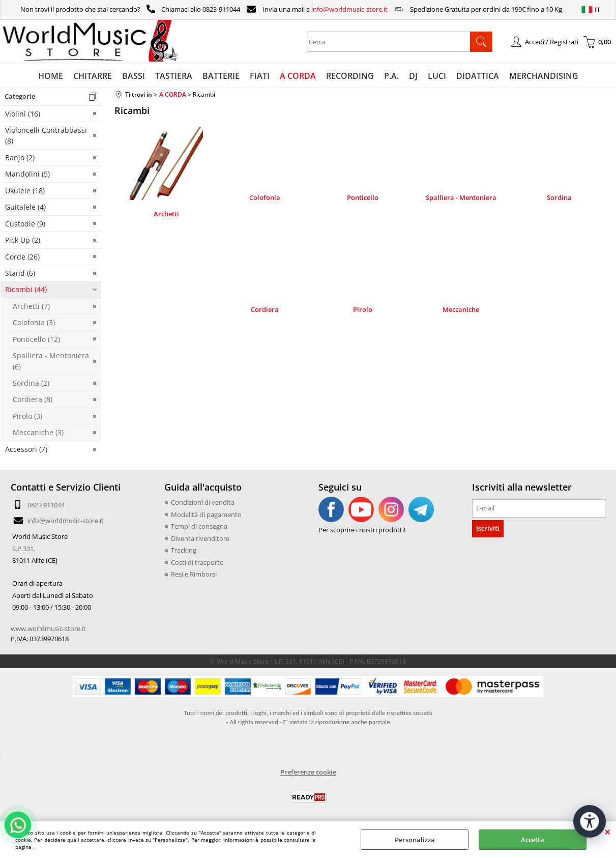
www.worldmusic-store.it (48, 628)
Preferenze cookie (308, 772)
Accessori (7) (26, 449)
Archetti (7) (31, 306)
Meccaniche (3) (38, 432)
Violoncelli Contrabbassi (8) (46, 135)
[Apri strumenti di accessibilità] (590, 821)
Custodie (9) (25, 224)
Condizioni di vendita (203, 502)
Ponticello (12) (36, 339)
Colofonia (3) (34, 322)
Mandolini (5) (27, 174)
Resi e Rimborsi (194, 574)
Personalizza (415, 840)
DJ (413, 76)
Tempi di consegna (199, 526)
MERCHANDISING (544, 76)
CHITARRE (93, 76)
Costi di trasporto (197, 562)
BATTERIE (221, 76)
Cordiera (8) (33, 399)
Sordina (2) (31, 383)
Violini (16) (23, 114)
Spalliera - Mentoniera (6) (51, 361)
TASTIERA (174, 76)
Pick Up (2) (23, 240)
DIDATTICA (478, 76)
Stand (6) (20, 273)
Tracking (184, 550)
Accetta (533, 840)
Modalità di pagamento (206, 514)
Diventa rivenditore (200, 538)
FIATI (260, 76)
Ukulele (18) (25, 191)
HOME (51, 76)
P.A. (391, 76)
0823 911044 (46, 505)
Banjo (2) (20, 158)
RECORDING (350, 76)
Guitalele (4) (25, 207)
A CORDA (298, 76)
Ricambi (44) (26, 289)
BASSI (134, 76)
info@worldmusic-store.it (349, 9)
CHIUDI (608, 832)
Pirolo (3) (27, 416)
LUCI (437, 76)
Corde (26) (22, 257)
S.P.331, (24, 549)
